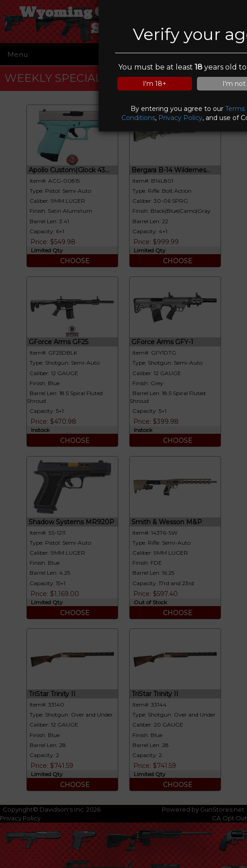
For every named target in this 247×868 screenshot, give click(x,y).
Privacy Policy (180, 118)
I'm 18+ (155, 84)
